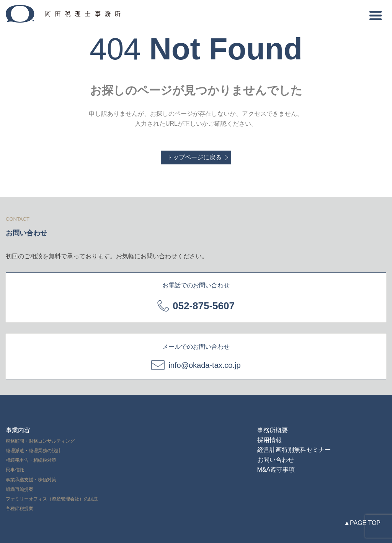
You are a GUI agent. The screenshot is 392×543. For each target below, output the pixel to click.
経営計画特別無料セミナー (294, 450)
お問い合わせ (276, 460)
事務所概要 (273, 430)
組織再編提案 (20, 489)
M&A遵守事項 (276, 470)
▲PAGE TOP (362, 523)
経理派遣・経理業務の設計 (33, 451)
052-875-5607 (204, 306)
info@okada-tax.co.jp (204, 365)
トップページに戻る (194, 157)
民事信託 (15, 470)
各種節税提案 (20, 509)
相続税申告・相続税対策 (31, 460)
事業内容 (18, 430)
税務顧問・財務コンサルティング (40, 441)
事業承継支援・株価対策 (31, 480)
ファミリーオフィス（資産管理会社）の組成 (52, 499)
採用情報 (269, 440)
